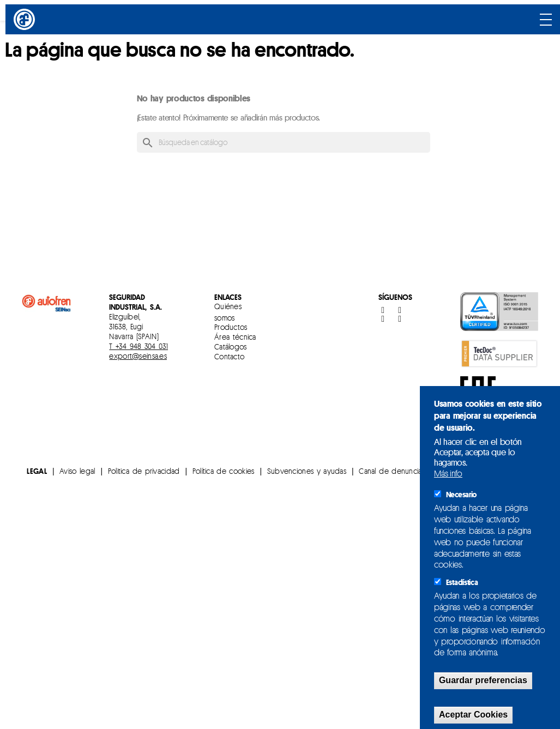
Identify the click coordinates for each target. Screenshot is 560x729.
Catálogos (231, 347)
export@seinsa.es (138, 356)
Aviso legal (77, 471)
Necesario (461, 495)
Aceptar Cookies (473, 715)
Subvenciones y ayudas (307, 471)
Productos (231, 327)
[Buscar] (284, 142)
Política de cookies (224, 471)
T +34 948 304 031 (139, 346)
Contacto (229, 356)
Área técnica (235, 337)
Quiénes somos (228, 312)
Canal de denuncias (392, 471)
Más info (448, 474)
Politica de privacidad (144, 471)
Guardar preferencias (483, 680)
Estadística (462, 582)
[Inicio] (26, 19)
